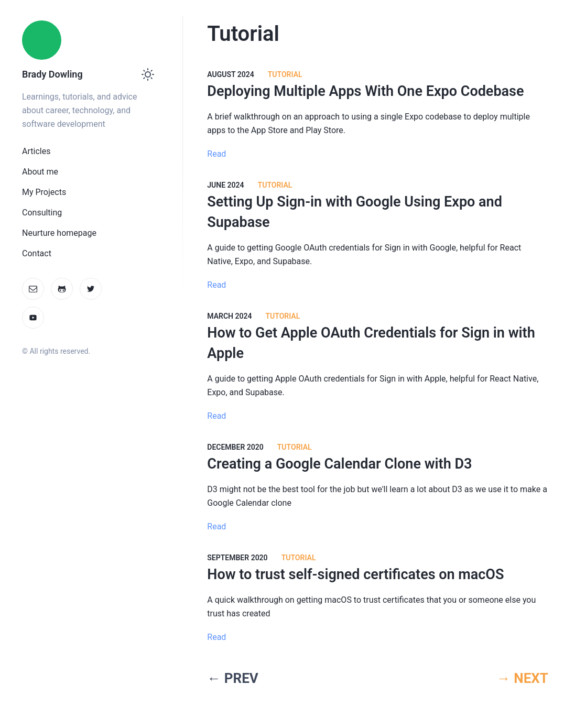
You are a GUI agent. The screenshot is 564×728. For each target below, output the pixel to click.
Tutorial (285, 74)
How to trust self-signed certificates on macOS (355, 574)
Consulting (42, 213)
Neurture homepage (59, 233)
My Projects (44, 192)
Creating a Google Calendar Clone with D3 (339, 464)
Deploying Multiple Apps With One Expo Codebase (365, 91)
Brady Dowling (52, 74)
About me (40, 172)
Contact (37, 253)
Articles (36, 151)
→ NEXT (523, 678)
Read (216, 154)
